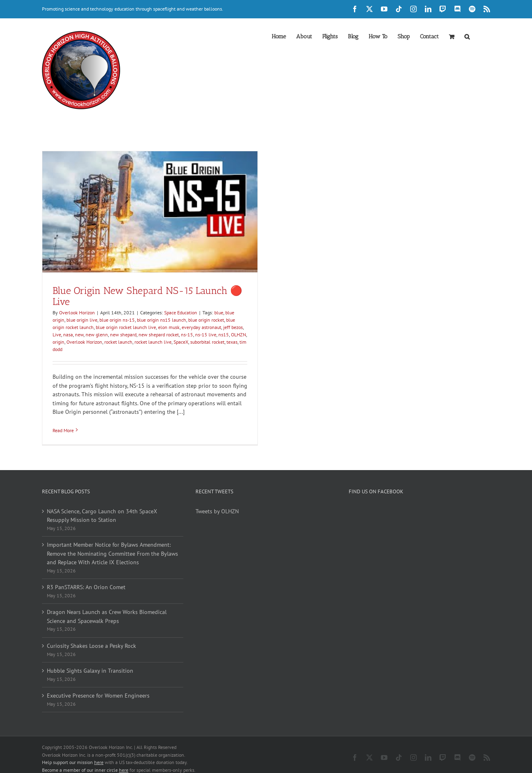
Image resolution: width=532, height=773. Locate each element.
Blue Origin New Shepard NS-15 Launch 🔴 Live (147, 296)
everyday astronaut (201, 327)
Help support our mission (73, 755)
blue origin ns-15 (117, 320)
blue (219, 313)
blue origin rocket (206, 320)
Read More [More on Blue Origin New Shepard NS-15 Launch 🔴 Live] (63, 430)
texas (232, 342)
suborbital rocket (207, 342)
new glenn (97, 335)
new (79, 335)
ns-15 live (206, 335)
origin (58, 342)
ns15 (224, 335)
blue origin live (82, 320)
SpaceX (181, 342)
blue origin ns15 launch (162, 320)
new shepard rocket (159, 335)
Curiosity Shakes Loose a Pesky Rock (91, 646)
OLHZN (239, 335)
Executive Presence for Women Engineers (98, 696)
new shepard (123, 335)
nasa (68, 335)
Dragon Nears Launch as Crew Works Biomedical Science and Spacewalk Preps (107, 616)
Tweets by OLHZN (217, 511)
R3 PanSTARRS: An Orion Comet (86, 587)
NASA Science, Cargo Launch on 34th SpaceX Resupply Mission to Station (102, 516)
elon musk (169, 327)
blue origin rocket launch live (126, 327)
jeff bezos (233, 327)
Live (57, 335)
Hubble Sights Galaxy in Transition (90, 671)
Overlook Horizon (77, 313)
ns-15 (187, 335)
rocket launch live (153, 342)
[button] (467, 36)
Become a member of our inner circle (85, 762)
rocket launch (118, 342)
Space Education (181, 313)
